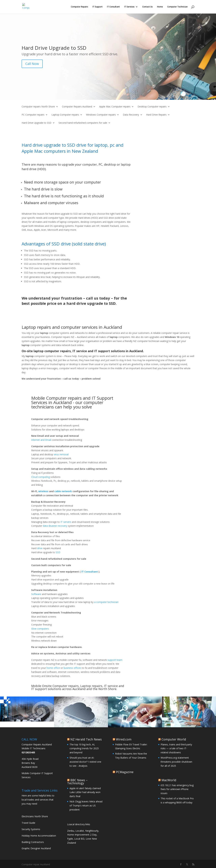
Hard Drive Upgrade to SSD (37, 123)
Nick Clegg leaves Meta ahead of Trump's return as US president (86, 806)
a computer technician (106, 602)
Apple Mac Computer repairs (115, 107)
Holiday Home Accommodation (39, 836)
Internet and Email (41, 440)
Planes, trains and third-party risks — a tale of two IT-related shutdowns (176, 749)
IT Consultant (113, 7)
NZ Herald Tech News (86, 739)
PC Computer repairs (33, 115)
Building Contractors (33, 842)
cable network (63, 491)
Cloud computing (40, 477)
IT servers (65, 522)
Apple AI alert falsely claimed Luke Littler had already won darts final (85, 792)
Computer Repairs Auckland (77, 107)
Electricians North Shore (35, 816)
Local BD (79, 839)
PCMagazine (125, 772)
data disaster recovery (55, 526)
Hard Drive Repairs (156, 115)
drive (40, 548)
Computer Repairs (79, 7)
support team (115, 660)
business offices (72, 668)
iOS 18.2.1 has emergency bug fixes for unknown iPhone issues (177, 789)
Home (160, 7)
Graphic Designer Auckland (36, 848)
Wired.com (124, 739)
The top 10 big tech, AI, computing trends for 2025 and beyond (84, 749)
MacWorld (169, 780)
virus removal (61, 454)
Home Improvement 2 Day (82, 835)
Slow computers (40, 629)
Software (36, 594)
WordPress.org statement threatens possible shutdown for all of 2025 (176, 762)
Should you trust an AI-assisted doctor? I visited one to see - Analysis (85, 762)
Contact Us (147, 7)
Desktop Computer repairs (152, 107)
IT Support (98, 7)
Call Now (32, 64)
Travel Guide (28, 823)
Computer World (174, 739)
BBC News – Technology (77, 782)
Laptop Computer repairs (65, 115)
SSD (58, 552)
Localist (80, 831)
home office (53, 668)
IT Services (129, 7)
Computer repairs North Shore (38, 107)
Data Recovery (131, 115)
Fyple (70, 839)
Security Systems (31, 829)
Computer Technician (177, 7)
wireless (43, 491)
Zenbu (71, 831)
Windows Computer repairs (101, 115)
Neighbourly (92, 831)
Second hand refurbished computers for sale (83, 123)
